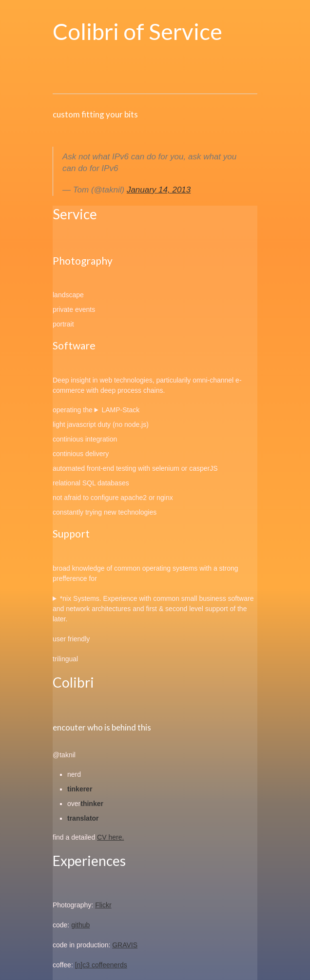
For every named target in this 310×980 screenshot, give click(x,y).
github (80, 925)
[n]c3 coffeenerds (101, 965)
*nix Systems (80, 598)
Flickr (103, 905)
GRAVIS (125, 945)
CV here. (110, 837)
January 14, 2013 (159, 190)
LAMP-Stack (120, 410)
